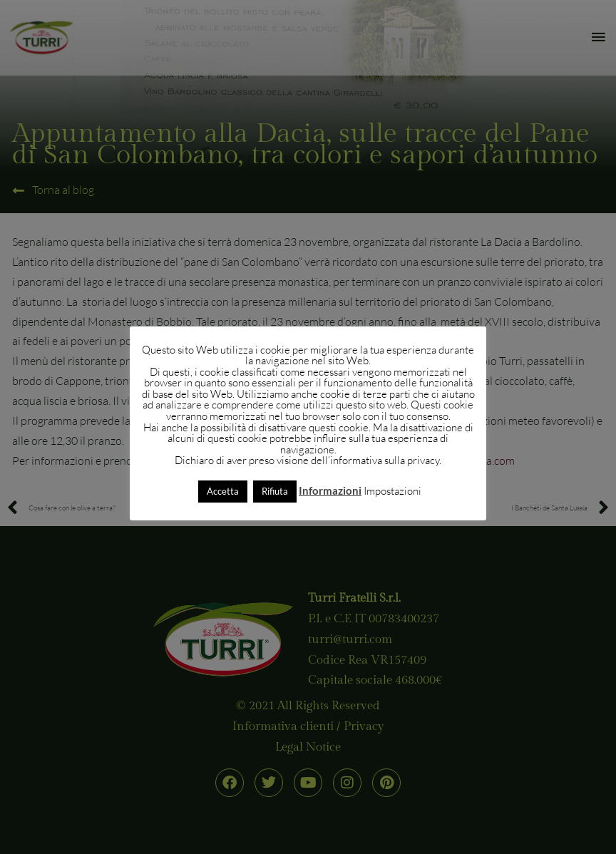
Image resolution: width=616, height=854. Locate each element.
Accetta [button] (223, 491)
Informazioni (330, 490)
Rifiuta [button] (275, 491)
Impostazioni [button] (392, 491)
